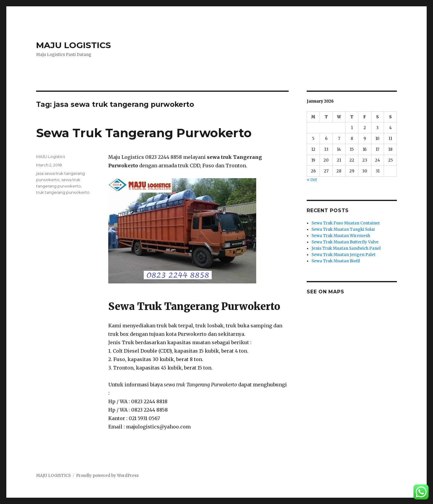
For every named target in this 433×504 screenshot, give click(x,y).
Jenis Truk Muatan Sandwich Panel (346, 248)
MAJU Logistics (51, 156)
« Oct (312, 180)
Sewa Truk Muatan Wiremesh (341, 236)
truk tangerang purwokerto (63, 192)
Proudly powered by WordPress (107, 476)
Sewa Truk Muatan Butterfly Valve (345, 242)
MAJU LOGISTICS (74, 45)
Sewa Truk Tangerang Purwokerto (144, 133)
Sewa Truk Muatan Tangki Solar (343, 229)
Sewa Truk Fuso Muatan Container (346, 223)
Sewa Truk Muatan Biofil (336, 261)
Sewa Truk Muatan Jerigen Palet (344, 255)
